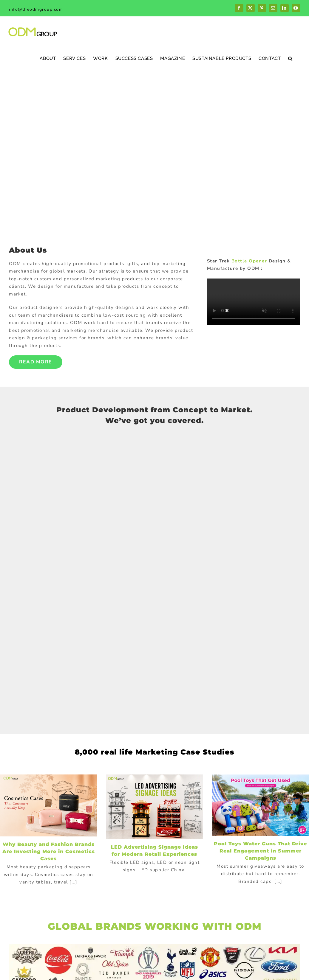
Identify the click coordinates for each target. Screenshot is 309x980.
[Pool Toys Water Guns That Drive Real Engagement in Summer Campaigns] (261, 805)
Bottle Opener (249, 261)
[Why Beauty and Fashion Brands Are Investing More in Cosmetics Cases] (48, 805)
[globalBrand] (154, 946)
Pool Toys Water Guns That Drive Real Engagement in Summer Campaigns (260, 851)
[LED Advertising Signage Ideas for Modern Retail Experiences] (154, 807)
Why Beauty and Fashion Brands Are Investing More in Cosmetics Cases (49, 851)
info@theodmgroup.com (36, 9)
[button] (290, 58)
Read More (36, 362)
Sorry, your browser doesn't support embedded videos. (254, 302)
